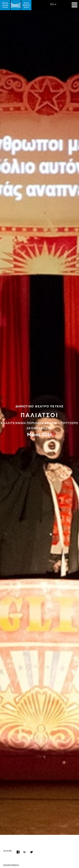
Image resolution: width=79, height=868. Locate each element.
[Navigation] (74, 3)
